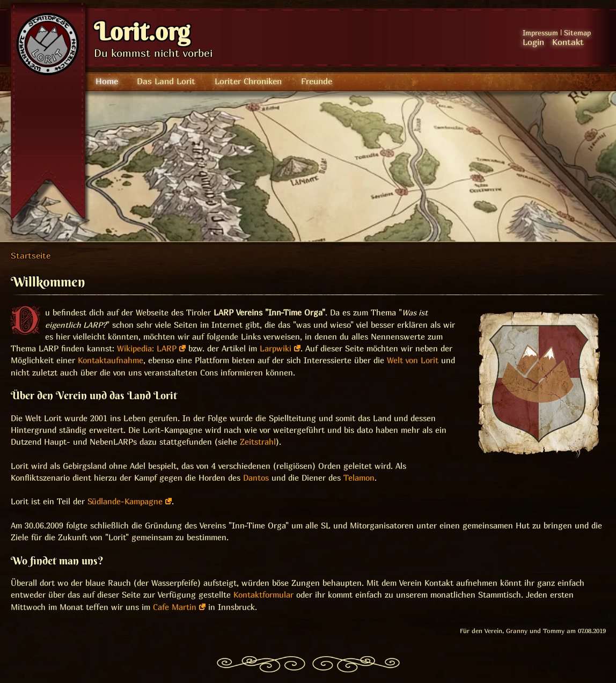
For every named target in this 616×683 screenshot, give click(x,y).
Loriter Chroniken (248, 81)
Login (533, 42)
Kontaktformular (263, 595)
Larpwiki (276, 348)
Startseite (31, 255)
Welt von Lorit (413, 360)
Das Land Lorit (166, 81)
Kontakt (568, 42)
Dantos (256, 478)
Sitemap (577, 33)
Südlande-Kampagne (125, 501)
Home (107, 81)
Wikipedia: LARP (147, 348)
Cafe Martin (175, 607)
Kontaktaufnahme (111, 360)
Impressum (540, 33)
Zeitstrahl (258, 442)
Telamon (359, 478)
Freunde (317, 81)
